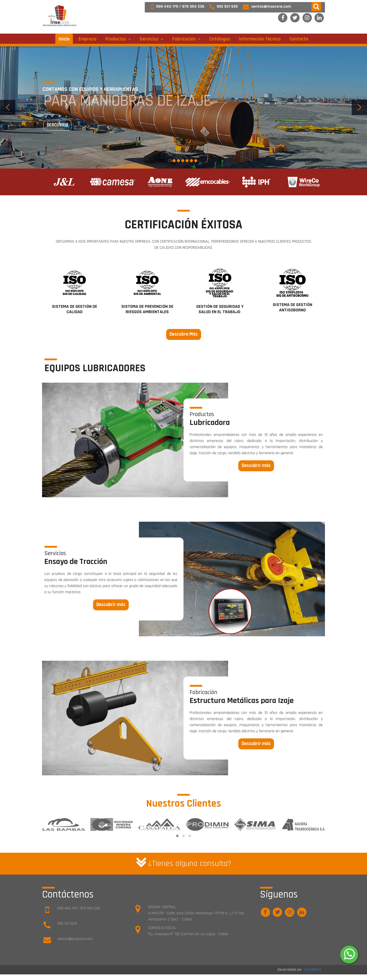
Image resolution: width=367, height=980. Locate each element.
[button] (316, 7)
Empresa (87, 39)
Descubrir (57, 125)
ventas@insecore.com (264, 7)
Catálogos (220, 39)
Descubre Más (184, 334)
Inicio (64, 39)
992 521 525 (221, 7)
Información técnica (260, 39)
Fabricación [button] (185, 39)
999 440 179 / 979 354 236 (175, 7)
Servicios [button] (150, 39)
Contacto (299, 39)
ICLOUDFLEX (313, 970)
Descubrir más (256, 466)
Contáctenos (68, 895)
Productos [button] (116, 39)
